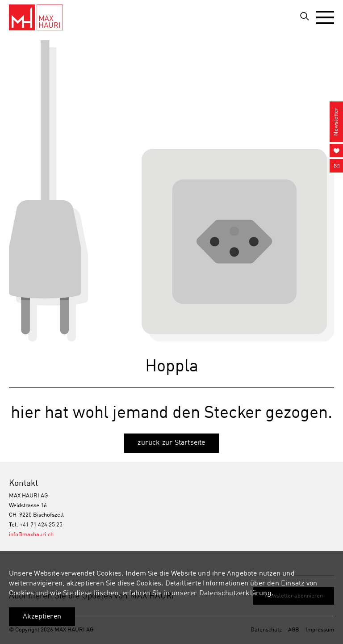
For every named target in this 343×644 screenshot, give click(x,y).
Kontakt (23, 483)
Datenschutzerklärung (235, 593)
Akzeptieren (42, 617)
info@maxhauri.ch (31, 535)
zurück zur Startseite (171, 443)
